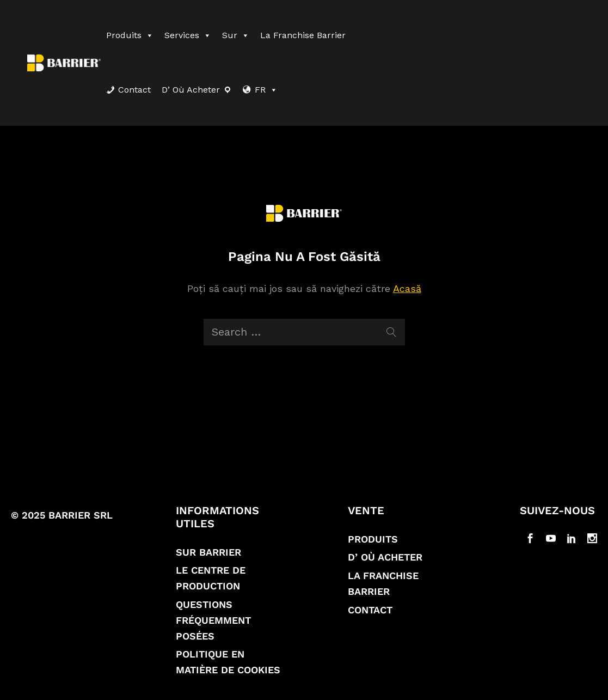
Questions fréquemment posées (213, 620)
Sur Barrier (208, 552)
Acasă (407, 288)
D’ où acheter (191, 90)
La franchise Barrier (303, 35)
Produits (130, 35)
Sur (236, 35)
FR (266, 90)
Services (188, 35)
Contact (134, 90)
